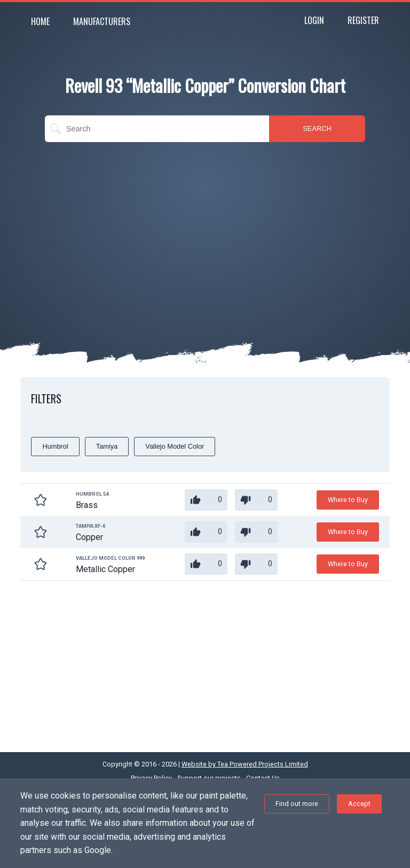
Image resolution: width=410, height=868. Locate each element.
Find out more (297, 804)
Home (40, 21)
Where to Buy (348, 500)
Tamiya (107, 446)
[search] (157, 129)
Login (314, 20)
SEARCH (317, 128)
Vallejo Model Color (175, 446)
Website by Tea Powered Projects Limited (245, 764)
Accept (359, 804)
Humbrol (55, 446)
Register (363, 20)
